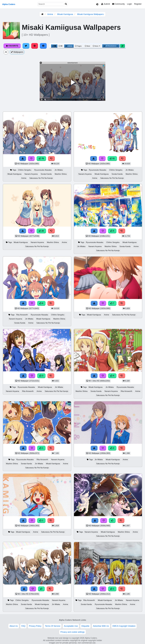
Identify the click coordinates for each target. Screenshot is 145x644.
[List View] (60, 46)
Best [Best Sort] (87, 46)
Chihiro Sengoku (25, 170)
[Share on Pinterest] (35, 46)
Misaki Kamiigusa (65, 14)
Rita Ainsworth (22, 315)
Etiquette (85, 626)
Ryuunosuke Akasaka (43, 170)
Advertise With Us (101, 626)
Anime (50, 14)
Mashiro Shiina (61, 174)
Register (138, 4)
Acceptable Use (71, 626)
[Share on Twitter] (26, 46)
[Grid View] (54, 46)
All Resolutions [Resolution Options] (111, 46)
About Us (14, 626)
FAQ (23, 626)
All (6, 52)
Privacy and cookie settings (72, 632)
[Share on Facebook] (43, 46)
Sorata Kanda (46, 174)
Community (118, 4)
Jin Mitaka (59, 170)
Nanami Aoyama (31, 174)
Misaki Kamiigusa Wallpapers (90, 14)
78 (41, 158)
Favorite (12, 46)
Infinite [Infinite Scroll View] (69, 46)
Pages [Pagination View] (78, 46)
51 (112, 158)
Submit (106, 4)
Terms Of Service (53, 626)
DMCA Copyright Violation (124, 626)
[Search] (66, 4)
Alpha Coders (9, 4)
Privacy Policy (35, 626)
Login (129, 4)
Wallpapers (17, 52)
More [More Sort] (97, 46)
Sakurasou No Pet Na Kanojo (41, 178)
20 (41, 231)
